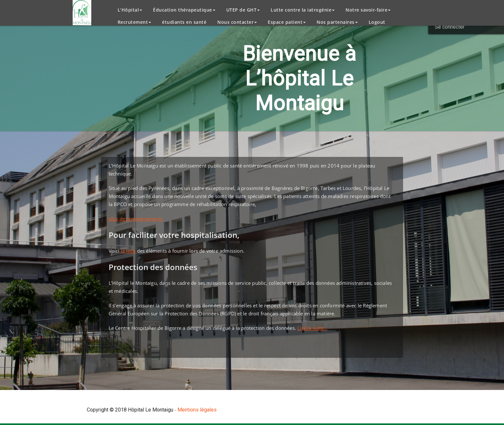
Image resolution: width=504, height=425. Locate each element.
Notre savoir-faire (368, 10)
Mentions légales (197, 410)
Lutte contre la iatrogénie (303, 10)
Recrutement (135, 22)
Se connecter (450, 27)
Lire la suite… (312, 328)
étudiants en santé (184, 22)
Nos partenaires (337, 22)
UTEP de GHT (243, 10)
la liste (129, 251)
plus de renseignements (136, 219)
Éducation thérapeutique (184, 10)
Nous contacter (237, 22)
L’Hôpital (130, 10)
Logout (377, 22)
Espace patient (287, 22)
